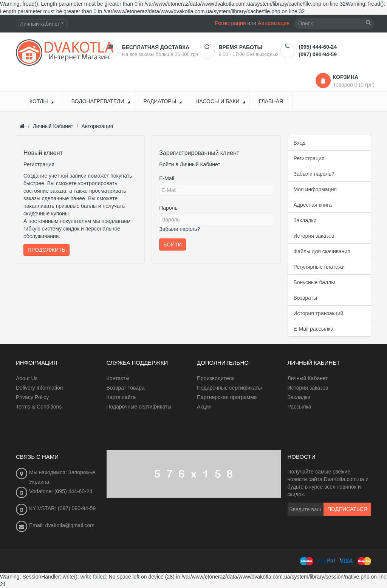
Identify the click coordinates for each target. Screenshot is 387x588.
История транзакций (319, 313)
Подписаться (347, 509)
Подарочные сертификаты (139, 407)
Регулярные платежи (319, 267)
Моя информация (315, 189)
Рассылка (300, 407)
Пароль (168, 208)
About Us (27, 378)
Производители (216, 378)
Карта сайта (121, 397)
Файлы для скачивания (322, 251)
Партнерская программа (227, 397)
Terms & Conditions (39, 407)
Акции (204, 407)
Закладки (305, 220)
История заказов (314, 236)
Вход (300, 143)
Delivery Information (39, 388)
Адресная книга (313, 205)
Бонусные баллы (314, 282)
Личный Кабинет (53, 126)
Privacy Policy (32, 397)
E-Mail (167, 178)
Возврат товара (126, 388)
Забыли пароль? (180, 229)
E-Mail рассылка (314, 329)
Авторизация (274, 23)
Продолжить (46, 250)
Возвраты (306, 298)
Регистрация (231, 23)
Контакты (118, 378)
